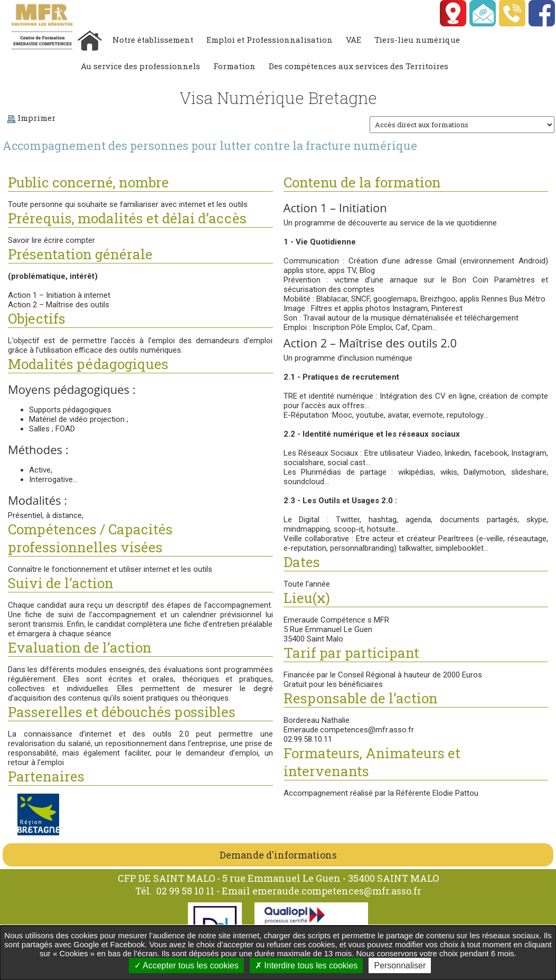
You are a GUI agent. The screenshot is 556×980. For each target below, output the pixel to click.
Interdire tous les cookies (306, 965)
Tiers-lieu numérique (417, 40)
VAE (354, 40)
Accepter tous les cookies (186, 965)
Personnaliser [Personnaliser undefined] (400, 965)
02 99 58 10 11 (186, 891)
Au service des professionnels (140, 66)
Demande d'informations (278, 855)
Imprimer (31, 118)
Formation (234, 66)
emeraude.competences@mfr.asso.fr (337, 891)
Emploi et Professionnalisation (270, 40)
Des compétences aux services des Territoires (359, 66)
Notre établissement (153, 40)
